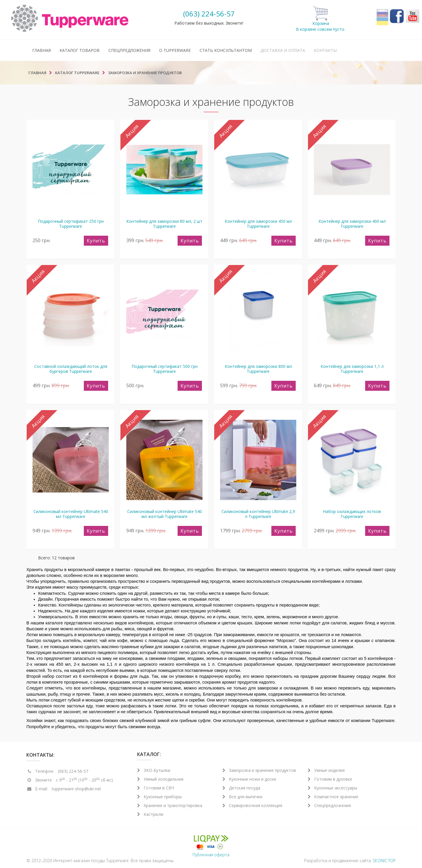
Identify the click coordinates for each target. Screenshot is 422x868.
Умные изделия (326, 770)
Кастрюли (150, 814)
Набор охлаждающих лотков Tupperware (352, 514)
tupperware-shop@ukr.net (76, 789)
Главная (41, 50)
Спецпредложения (129, 50)
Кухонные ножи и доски (249, 779)
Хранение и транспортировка (170, 805)
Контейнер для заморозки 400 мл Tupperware (352, 224)
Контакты (325, 50)
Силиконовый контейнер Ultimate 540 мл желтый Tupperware (165, 514)
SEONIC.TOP (384, 861)
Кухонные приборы (159, 797)
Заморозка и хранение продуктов (259, 770)
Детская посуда (241, 788)
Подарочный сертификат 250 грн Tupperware (71, 224)
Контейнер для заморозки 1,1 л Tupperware (352, 369)
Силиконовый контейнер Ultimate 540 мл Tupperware (71, 514)
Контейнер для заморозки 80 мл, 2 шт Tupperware (164, 224)
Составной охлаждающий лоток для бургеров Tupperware (71, 369)
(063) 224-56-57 (209, 14)
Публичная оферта (211, 855)
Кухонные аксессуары (332, 788)
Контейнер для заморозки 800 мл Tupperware (258, 369)
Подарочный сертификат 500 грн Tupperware (165, 369)
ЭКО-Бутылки (154, 770)
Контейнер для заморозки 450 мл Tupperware (258, 224)
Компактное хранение (333, 797)
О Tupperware (175, 50)
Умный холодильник (160, 779)
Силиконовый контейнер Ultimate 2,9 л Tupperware (258, 514)
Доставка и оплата (283, 50)
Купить (96, 241)
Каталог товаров (80, 50)
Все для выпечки (242, 797)
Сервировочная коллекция (252, 805)
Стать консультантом (226, 50)
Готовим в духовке (330, 779)
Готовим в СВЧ (156, 788)
